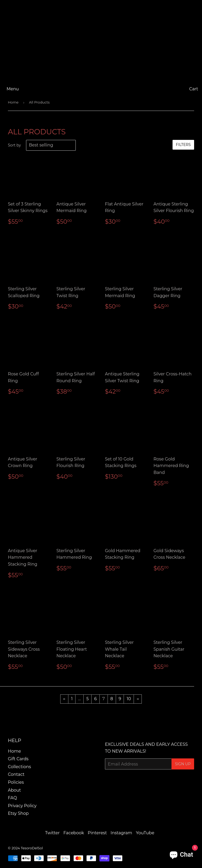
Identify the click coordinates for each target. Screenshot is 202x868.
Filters (183, 145)
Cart (194, 89)
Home (13, 102)
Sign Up (183, 764)
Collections (19, 767)
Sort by (14, 145)
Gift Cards (18, 759)
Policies (16, 782)
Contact (16, 774)
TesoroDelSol (32, 848)
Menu (13, 89)
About (14, 790)
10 (129, 699)
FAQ (12, 798)
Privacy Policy (22, 806)
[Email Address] (138, 764)
